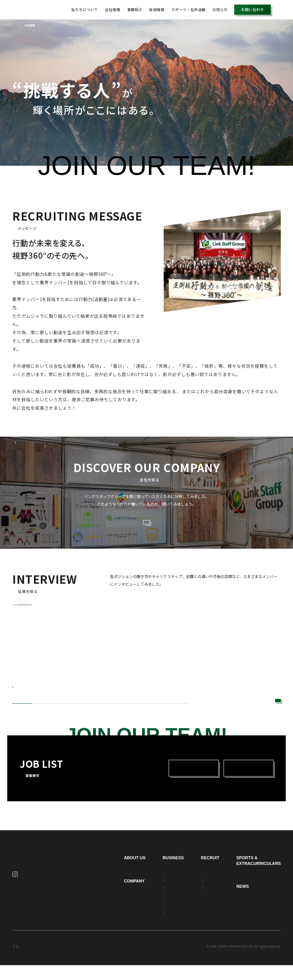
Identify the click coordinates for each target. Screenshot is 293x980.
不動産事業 (146, 914)
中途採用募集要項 (207, 908)
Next (217, 711)
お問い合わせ (253, 10)
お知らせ (220, 10)
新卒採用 (181, 783)
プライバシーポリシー (27, 961)
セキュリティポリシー (61, 961)
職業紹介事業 (147, 921)
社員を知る (203, 895)
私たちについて (85, 10)
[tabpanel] (67, 653)
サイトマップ (89, 961)
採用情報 (157, 10)
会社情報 (113, 10)
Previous (202, 711)
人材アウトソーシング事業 (156, 889)
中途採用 (242, 783)
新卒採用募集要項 (207, 902)
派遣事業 (144, 895)
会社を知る (203, 889)
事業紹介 (135, 10)
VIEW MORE (143, 525)
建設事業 (144, 902)
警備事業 (144, 908)
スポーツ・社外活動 (188, 10)
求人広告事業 (147, 927)
